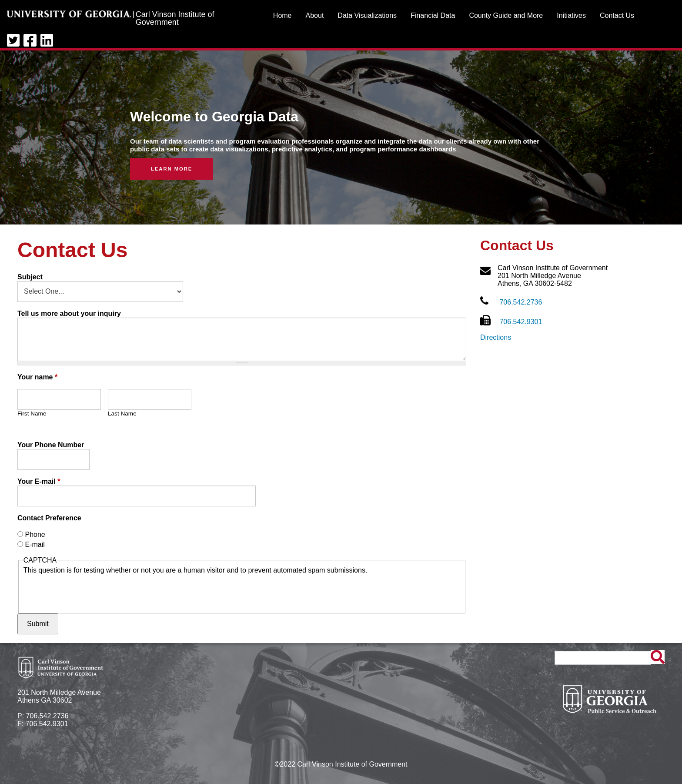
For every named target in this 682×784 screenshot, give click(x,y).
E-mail (35, 544)
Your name (37, 377)
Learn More (172, 169)
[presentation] (90, 591)
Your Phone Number (51, 445)
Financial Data (433, 15)
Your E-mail (39, 481)
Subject (30, 277)
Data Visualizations (367, 15)
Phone (35, 534)
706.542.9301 (521, 322)
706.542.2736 (521, 302)
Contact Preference (49, 518)
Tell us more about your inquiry (69, 313)
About (315, 15)
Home (282, 15)
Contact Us (617, 15)
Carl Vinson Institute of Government (175, 18)
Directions (496, 337)
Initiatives (571, 15)
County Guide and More (506, 15)
